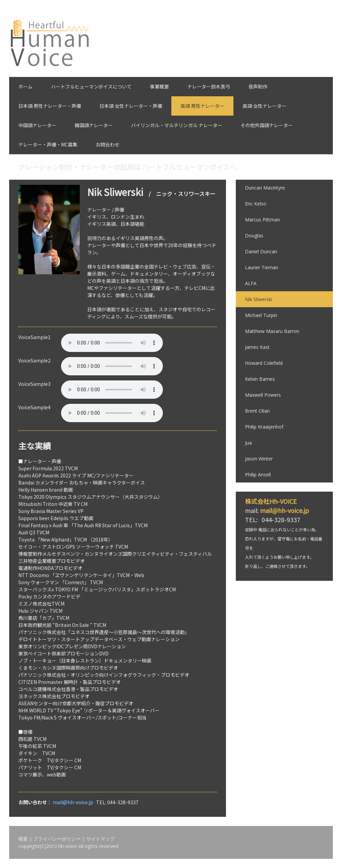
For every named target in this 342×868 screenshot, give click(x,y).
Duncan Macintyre (265, 188)
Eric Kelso (256, 204)
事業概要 (159, 86)
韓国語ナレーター (94, 125)
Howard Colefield (264, 363)
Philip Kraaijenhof (264, 427)
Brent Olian (257, 411)
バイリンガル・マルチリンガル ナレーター (177, 125)
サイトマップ (100, 839)
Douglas (254, 235)
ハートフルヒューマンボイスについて (91, 86)
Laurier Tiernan (262, 267)
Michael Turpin (261, 315)
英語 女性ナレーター (264, 106)
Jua (248, 443)
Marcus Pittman (262, 220)
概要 (23, 839)
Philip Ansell (258, 475)
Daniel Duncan (261, 251)
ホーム (25, 86)
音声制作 (258, 86)
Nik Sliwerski (259, 299)
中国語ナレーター (37, 125)
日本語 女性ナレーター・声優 (131, 106)
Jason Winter (259, 459)
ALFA (251, 283)
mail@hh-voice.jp (73, 802)
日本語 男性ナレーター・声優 (50, 106)
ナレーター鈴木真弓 (209, 86)
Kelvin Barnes (260, 379)
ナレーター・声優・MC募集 (48, 144)
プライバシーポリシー (57, 839)
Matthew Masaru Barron (272, 331)
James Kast (257, 347)
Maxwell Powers (263, 395)
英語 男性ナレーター (202, 106)
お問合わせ (108, 144)
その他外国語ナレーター (267, 125)
